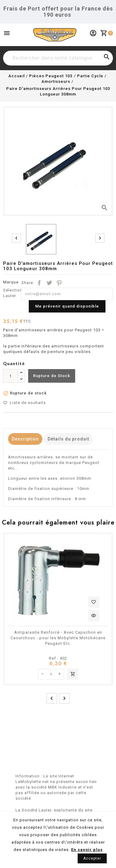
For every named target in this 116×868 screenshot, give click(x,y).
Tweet (49, 283)
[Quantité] (11, 376)
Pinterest (59, 283)
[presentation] (16, 238)
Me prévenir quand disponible (67, 306)
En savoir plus (87, 850)
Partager (39, 283)
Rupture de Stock (52, 376)
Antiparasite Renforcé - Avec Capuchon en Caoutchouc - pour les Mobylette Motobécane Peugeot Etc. (58, 638)
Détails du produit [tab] (68, 439)
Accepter (92, 858)
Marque (11, 282)
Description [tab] (25, 439)
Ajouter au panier (73, 674)
